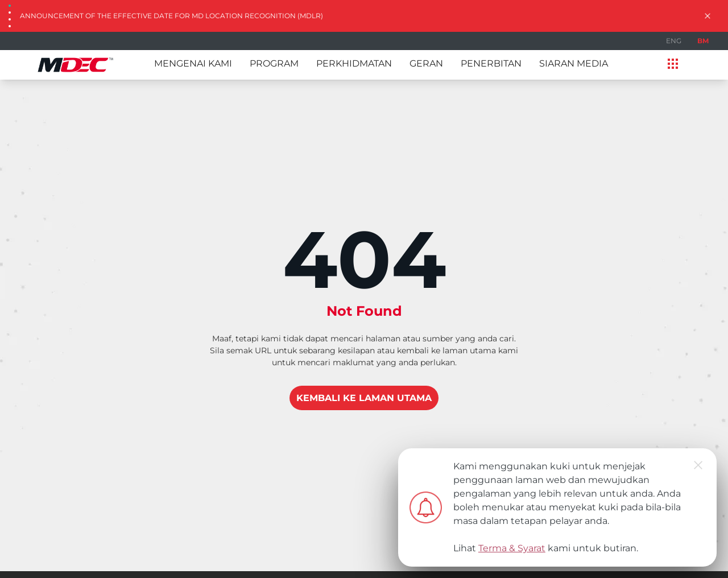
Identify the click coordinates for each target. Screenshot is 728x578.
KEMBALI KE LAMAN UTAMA (364, 398)
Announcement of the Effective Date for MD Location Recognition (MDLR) (171, 16)
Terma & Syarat (512, 548)
